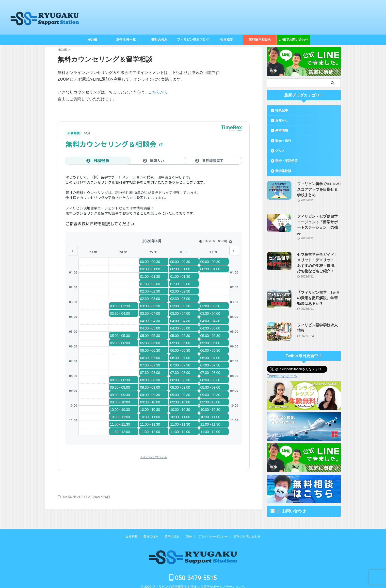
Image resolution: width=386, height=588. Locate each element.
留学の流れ (172, 531)
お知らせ (282, 120)
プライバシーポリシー (213, 531)
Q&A (189, 531)
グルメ (280, 151)
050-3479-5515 (193, 573)
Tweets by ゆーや (282, 370)
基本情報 (282, 130)
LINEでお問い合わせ (294, 40)
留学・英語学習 (286, 161)
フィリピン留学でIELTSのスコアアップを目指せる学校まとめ (318, 189)
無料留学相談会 (260, 40)
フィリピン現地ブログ (193, 40)
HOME (92, 40)
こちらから (158, 92)
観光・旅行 (283, 141)
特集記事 (282, 110)
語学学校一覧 (126, 40)
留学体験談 (283, 171)
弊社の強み (159, 40)
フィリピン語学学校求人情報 (318, 319)
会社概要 (226, 40)
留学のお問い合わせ (247, 531)
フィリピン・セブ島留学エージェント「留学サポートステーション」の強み (318, 222)
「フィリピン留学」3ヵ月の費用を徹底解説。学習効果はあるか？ (318, 292)
